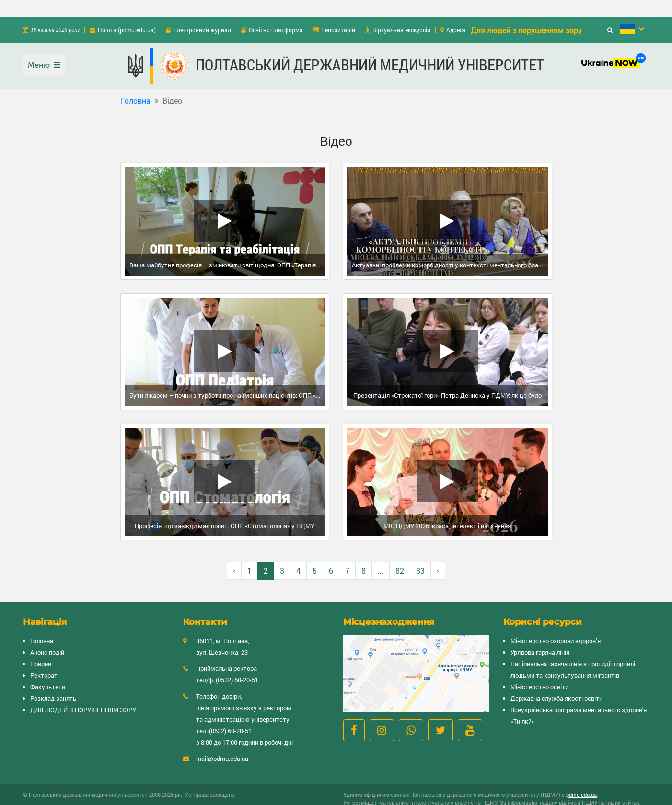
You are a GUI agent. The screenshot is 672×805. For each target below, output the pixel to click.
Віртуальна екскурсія (401, 13)
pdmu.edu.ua (581, 778)
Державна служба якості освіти (556, 681)
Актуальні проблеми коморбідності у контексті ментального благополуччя (450, 248)
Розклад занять (53, 681)
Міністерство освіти (539, 670)
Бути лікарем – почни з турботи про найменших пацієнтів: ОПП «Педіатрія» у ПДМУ (227, 379)
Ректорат (44, 658)
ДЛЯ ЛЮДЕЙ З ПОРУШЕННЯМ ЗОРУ (83, 693)
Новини (41, 647)
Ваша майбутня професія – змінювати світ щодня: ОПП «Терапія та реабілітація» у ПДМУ (227, 248)
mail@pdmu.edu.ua (222, 742)
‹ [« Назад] (234, 554)
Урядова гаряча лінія (540, 635)
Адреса (456, 13)
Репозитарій (338, 13)
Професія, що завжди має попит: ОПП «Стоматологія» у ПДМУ (225, 509)
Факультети (48, 670)
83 (420, 554)
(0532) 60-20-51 (237, 663)
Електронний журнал (202, 13)
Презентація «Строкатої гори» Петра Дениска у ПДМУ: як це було (447, 379)
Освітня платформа (276, 13)
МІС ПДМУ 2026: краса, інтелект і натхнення (447, 509)
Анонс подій (47, 635)
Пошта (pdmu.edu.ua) (127, 13)
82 (400, 554)
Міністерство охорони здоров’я (556, 624)
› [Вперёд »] (438, 554)
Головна (136, 84)
